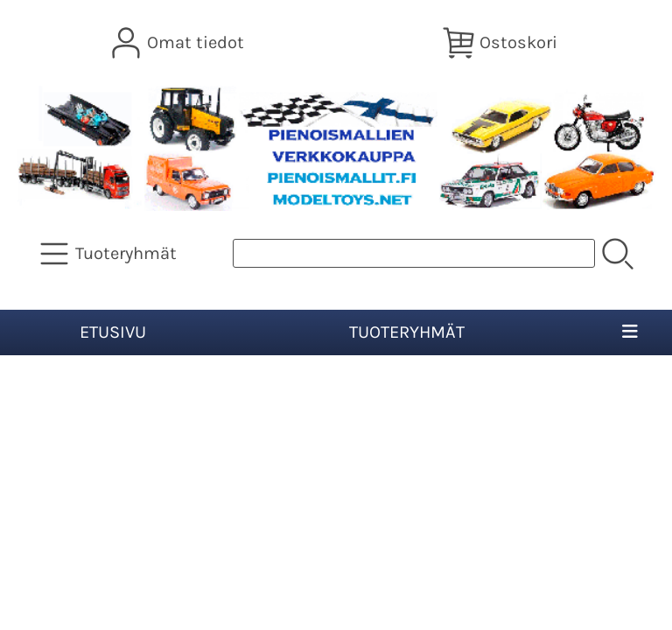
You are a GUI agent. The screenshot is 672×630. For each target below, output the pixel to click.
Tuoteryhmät (407, 332)
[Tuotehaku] (414, 253)
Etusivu (113, 332)
